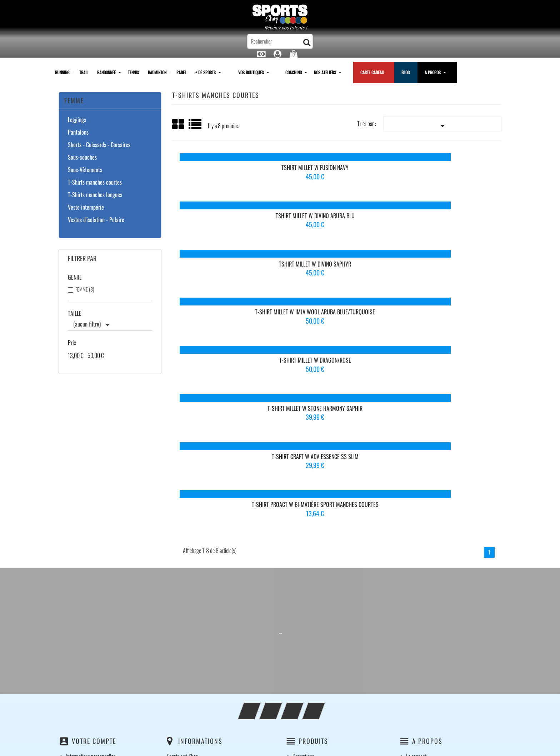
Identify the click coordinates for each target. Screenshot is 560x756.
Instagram (302, 518)
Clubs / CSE (417, 633)
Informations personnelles (91, 568)
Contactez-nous (307, 651)
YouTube (280, 518)
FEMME (85, 289)
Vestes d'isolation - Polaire (96, 220)
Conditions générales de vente (321, 633)
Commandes (77, 577)
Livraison (301, 615)
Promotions (303, 568)
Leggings (77, 120)
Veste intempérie (86, 208)
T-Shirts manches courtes (95, 183)
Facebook (259, 518)
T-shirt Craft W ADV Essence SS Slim (227, 261)
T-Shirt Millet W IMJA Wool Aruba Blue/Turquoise (227, 219)
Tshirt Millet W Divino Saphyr (446, 170)
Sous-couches (82, 158)
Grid (179, 124)
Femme (74, 100)
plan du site (304, 660)
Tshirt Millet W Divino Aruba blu (336, 170)
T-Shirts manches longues (95, 195)
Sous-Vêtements (85, 170)
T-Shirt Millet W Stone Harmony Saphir (446, 216)
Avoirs (72, 586)
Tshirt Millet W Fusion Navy (227, 170)
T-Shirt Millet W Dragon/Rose (336, 216)
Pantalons (78, 133)
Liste (196, 127)
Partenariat (417, 642)
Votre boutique (420, 624)
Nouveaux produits (310, 577)
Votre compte (94, 552)
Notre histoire (419, 586)
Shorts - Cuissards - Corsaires (99, 145)
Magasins (302, 669)
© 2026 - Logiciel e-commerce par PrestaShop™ (280, 747)
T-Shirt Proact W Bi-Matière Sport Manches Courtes (336, 264)
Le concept (416, 568)
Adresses (75, 595)
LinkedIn (323, 518)
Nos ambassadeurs (424, 615)
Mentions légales (308, 624)
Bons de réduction (83, 603)
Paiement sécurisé (310, 642)
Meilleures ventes (309, 586)
